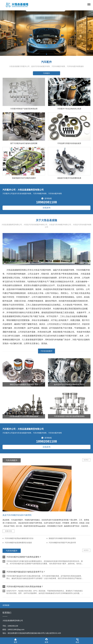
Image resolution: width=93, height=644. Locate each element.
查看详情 (8, 531)
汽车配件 (46, 73)
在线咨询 (46, 208)
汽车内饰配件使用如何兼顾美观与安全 (19, 538)
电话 (77, 641)
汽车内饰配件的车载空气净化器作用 (62, 543)
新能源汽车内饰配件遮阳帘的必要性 (62, 538)
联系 (46, 641)
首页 (15, 641)
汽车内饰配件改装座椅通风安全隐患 (18, 543)
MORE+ (86, 460)
